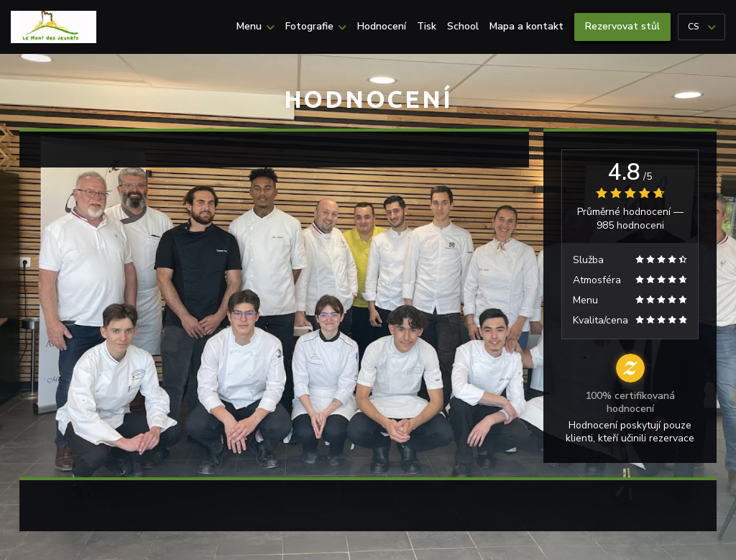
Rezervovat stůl (622, 26)
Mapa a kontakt (526, 27)
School (463, 27)
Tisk (427, 27)
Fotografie (316, 27)
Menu (256, 27)
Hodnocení (382, 27)
